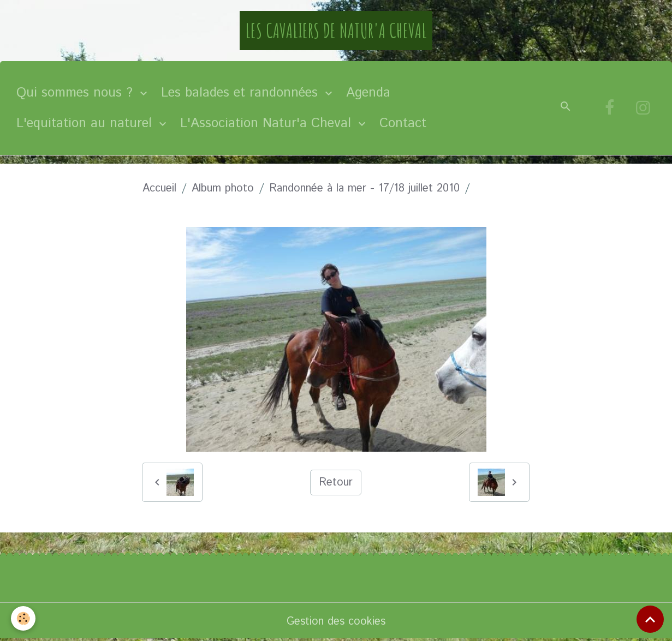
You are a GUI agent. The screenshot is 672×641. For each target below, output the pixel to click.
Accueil (159, 188)
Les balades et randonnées (242, 93)
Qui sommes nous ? (77, 93)
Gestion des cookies (336, 622)
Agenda (368, 93)
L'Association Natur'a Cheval (268, 123)
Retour (336, 483)
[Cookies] (23, 618)
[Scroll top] (650, 619)
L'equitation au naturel (86, 123)
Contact (403, 123)
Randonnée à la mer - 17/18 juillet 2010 (364, 188)
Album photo (223, 188)
